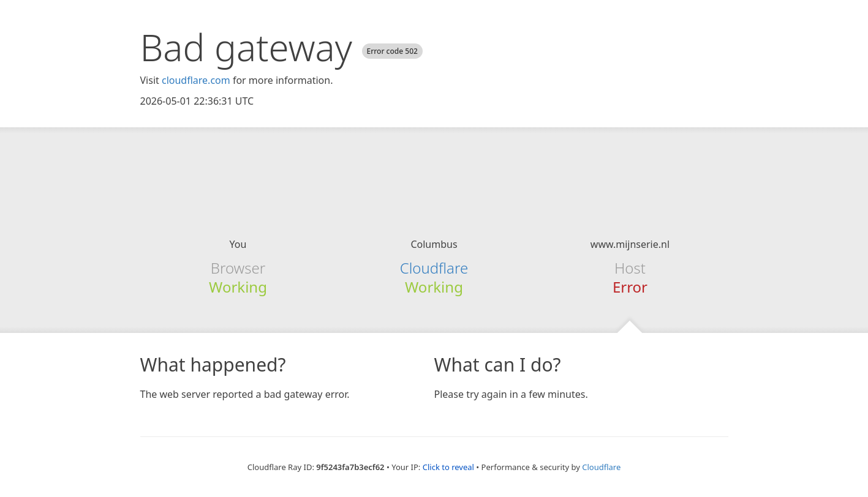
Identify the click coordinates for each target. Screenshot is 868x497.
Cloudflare (434, 268)
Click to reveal (448, 467)
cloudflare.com (196, 80)
